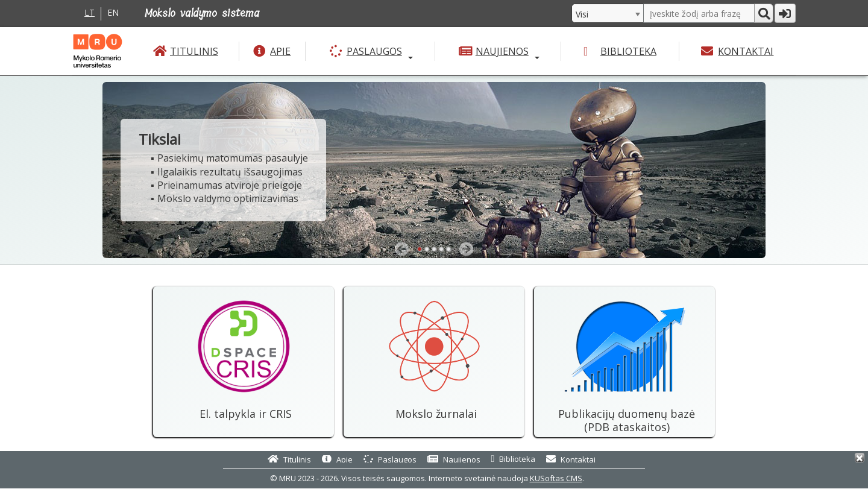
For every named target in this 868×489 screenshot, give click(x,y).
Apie (280, 51)
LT (90, 13)
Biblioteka (628, 51)
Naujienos (502, 51)
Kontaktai (746, 51)
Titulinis (194, 51)
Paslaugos (374, 51)
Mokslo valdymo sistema (202, 13)
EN (113, 13)
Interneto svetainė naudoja (505, 478)
